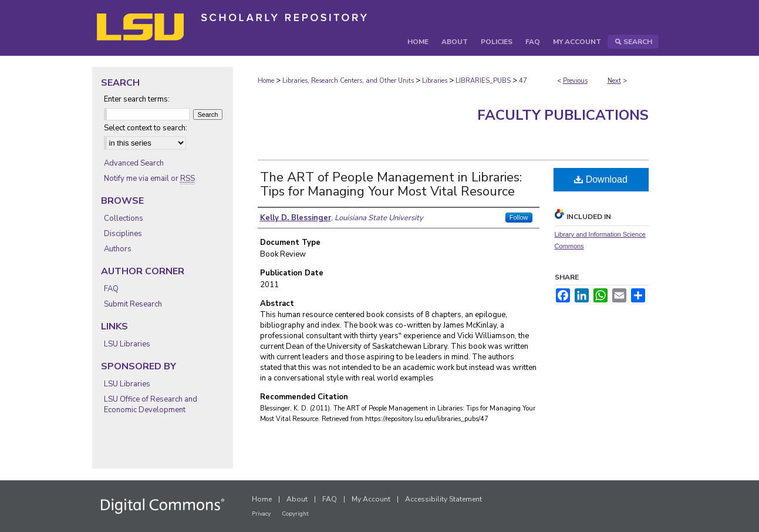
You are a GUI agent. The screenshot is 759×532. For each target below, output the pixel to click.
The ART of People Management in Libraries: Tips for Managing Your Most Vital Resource (391, 184)
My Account (371, 499)
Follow (519, 217)
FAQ (111, 289)
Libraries (435, 81)
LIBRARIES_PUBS (483, 81)
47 (523, 81)
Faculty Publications (563, 115)
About (297, 499)
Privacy (261, 514)
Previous (575, 81)
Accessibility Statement (443, 499)
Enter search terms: (137, 99)
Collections (124, 218)
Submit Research (133, 304)
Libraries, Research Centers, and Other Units (348, 81)
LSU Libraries (127, 344)
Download (601, 179)
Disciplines (123, 234)
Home (266, 81)
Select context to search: (146, 128)
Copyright (295, 514)
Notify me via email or (149, 179)
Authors (118, 249)
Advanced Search (134, 163)
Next (614, 81)
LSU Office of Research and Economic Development (151, 405)
